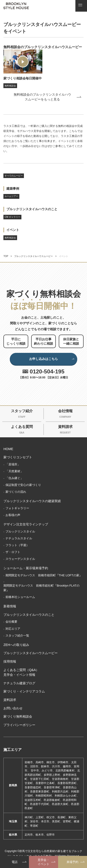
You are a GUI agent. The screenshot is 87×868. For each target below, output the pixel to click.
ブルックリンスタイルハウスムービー (33, 256)
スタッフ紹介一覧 (17, 636)
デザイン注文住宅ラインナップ (26, 524)
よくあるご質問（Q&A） (21, 670)
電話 (15, 862)
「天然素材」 (14, 471)
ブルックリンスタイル (20, 531)
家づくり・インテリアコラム (24, 691)
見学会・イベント (43, 862)
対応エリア (13, 629)
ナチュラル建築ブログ (19, 683)
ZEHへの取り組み (16, 645)
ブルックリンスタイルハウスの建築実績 (32, 501)
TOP (6, 256)
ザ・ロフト (13, 552)
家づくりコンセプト (18, 457)
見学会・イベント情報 (19, 675)
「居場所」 (13, 464)
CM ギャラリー (12, 217)
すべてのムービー (14, 176)
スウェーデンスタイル (20, 559)
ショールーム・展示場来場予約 (26, 568)
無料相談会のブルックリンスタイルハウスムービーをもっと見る (42, 97)
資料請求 (10, 700)
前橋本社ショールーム (20, 597)
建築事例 (13, 189)
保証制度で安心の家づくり (23, 485)
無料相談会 (10, 238)
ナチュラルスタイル (19, 538)
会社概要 (11, 622)
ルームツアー (11, 196)
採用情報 (10, 661)
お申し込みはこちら (52, 359)
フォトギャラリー (17, 508)
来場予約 (72, 862)
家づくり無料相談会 (18, 716)
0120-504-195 (47, 371)
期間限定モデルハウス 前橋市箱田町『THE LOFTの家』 (44, 575)
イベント (13, 230)
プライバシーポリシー (19, 725)
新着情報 (10, 606)
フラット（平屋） (17, 545)
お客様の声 (13, 515)
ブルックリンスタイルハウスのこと (32, 209)
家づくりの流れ (16, 492)
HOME (8, 449)
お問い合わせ (13, 708)
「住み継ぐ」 (14, 478)
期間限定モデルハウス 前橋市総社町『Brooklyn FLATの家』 (41, 588)
